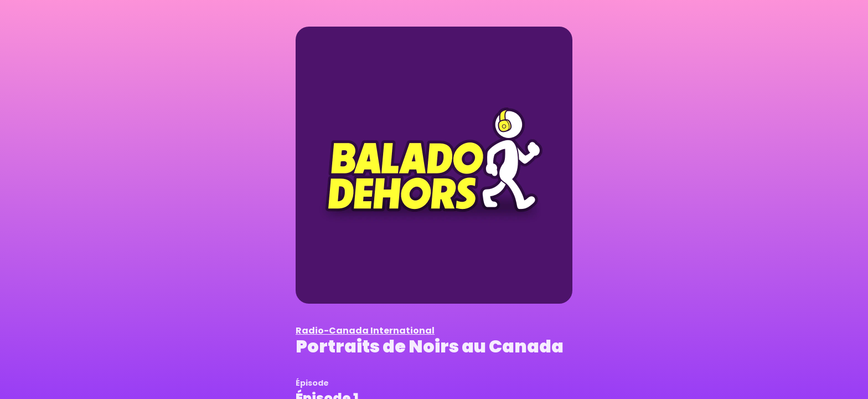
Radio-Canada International (365, 331)
